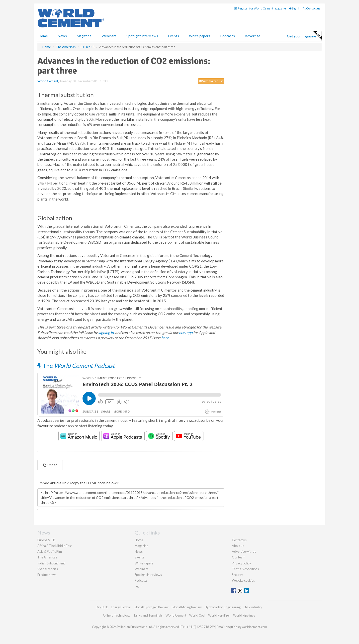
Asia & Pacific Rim (50, 551)
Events (174, 36)
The (76, 366)
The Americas (47, 557)
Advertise (253, 36)
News (139, 551)
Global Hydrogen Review (151, 607)
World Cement (48, 81)
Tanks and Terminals (148, 615)
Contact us (312, 8)
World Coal (197, 615)
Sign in (295, 8)
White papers (200, 36)
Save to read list (211, 81)
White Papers (144, 563)
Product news (47, 575)
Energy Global (121, 607)
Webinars (109, 36)
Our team (239, 557)
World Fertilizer (219, 615)
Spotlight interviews (142, 36)
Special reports (48, 569)
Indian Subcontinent (51, 563)
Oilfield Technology (117, 615)
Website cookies (243, 580)
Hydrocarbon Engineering (223, 607)
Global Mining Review (187, 607)
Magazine (84, 36)
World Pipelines (244, 615)
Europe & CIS (46, 540)
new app (186, 332)
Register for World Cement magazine (260, 8)
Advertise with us (244, 551)
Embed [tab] (50, 465)
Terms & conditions (245, 569)
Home (43, 36)
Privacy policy (241, 563)
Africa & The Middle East (55, 546)
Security (237, 575)
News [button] (62, 36)
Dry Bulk (102, 607)
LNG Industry (253, 607)
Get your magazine (304, 35)
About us (238, 546)
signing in (106, 332)
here (165, 338)
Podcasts (227, 36)
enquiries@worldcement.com (246, 627)
